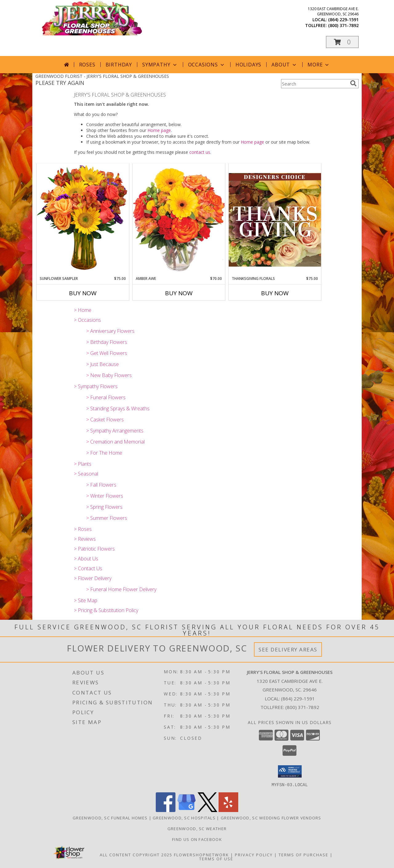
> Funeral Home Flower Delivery (121, 589)
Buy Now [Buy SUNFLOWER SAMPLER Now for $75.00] (83, 293)
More (319, 65)
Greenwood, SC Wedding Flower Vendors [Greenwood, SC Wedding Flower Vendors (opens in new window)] (271, 818)
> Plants (83, 464)
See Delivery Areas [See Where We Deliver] (288, 649)
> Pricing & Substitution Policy (106, 610)
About (284, 65)
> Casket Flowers (105, 420)
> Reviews (85, 539)
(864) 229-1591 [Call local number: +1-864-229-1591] (343, 20)
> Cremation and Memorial (115, 442)
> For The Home (104, 453)
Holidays (248, 65)
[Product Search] (314, 84)
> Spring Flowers (104, 507)
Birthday (119, 65)
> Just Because (103, 364)
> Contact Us (88, 568)
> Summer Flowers (107, 518)
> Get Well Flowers (107, 353)
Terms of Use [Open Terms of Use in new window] (216, 858)
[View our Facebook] (166, 810)
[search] (353, 83)
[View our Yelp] (228, 810)
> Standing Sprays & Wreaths (118, 408)
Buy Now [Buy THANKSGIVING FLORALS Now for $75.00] (275, 293)
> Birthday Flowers (107, 342)
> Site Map (86, 600)
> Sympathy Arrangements (115, 431)
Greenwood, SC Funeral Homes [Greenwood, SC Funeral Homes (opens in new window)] (110, 818)
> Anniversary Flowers (110, 331)
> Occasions (87, 320)
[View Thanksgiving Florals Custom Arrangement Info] (275, 220)
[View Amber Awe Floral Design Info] (179, 220)
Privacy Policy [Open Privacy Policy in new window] (254, 854)
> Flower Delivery (93, 578)
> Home (83, 310)
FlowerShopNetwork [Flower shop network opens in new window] (201, 854)
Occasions (207, 65)
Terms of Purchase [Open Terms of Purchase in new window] (304, 854)
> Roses (83, 529)
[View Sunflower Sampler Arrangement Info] (83, 219)
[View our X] (207, 810)
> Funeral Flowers (106, 397)
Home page (159, 130)
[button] (342, 42)
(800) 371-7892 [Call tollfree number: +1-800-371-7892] (343, 25)
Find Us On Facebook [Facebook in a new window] (197, 839)
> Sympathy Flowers (96, 386)
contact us (200, 152)
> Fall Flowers (101, 485)
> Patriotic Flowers (94, 549)
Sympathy (160, 65)
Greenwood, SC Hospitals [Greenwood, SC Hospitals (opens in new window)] (184, 818)
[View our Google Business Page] (187, 810)
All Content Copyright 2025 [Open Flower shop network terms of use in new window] (136, 854)
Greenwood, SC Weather (197, 828)
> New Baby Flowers (109, 375)
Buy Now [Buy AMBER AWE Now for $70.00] (179, 293)
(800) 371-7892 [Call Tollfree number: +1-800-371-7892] (302, 707)
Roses (87, 65)
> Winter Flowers (105, 496)
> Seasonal (86, 474)
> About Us (86, 559)
